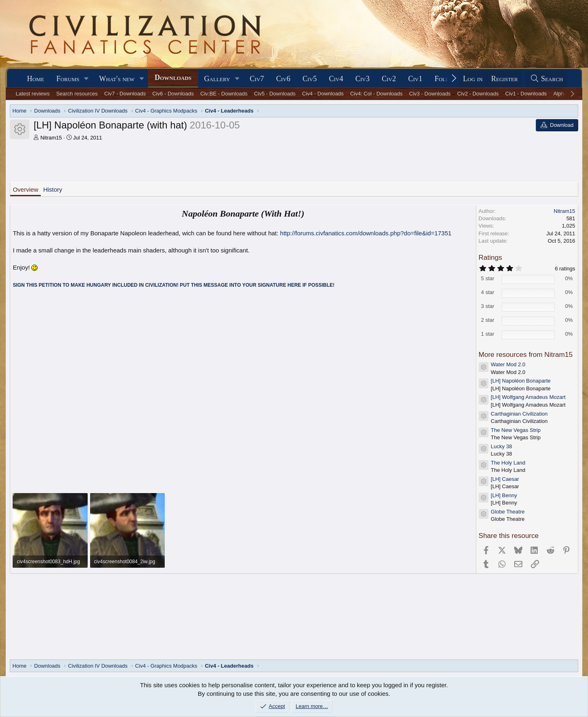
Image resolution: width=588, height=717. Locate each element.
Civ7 (257, 79)
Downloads (173, 77)
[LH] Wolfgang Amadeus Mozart (528, 397)
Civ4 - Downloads (323, 94)
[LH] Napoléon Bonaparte (521, 381)
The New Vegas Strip (516, 430)
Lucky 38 (502, 446)
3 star (488, 306)
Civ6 (283, 79)
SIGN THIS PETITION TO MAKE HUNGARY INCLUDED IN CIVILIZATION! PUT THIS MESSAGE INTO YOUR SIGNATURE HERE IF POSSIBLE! (174, 285)
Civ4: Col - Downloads (377, 94)
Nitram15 (51, 138)
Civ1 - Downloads (526, 94)
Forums (68, 79)
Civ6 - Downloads (173, 94)
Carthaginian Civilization (519, 414)
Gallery (217, 79)
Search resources (77, 94)
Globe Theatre (508, 512)
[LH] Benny (504, 495)
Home (35, 79)
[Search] (546, 79)
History (53, 189)
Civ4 (336, 79)
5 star (488, 278)
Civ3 (362, 79)
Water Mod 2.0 (508, 364)
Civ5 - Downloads (275, 94)
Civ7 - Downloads (125, 94)
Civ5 (310, 79)
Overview (25, 189)
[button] (86, 79)
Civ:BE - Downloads (224, 94)
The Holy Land (508, 463)
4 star (488, 292)
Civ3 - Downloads (430, 94)
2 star (488, 320)
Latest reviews (33, 94)
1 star (488, 334)
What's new (117, 79)
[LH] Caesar (505, 479)
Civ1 (415, 79)
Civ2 (389, 79)
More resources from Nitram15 (526, 355)
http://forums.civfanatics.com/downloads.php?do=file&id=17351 (366, 233)
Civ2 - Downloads (478, 94)
